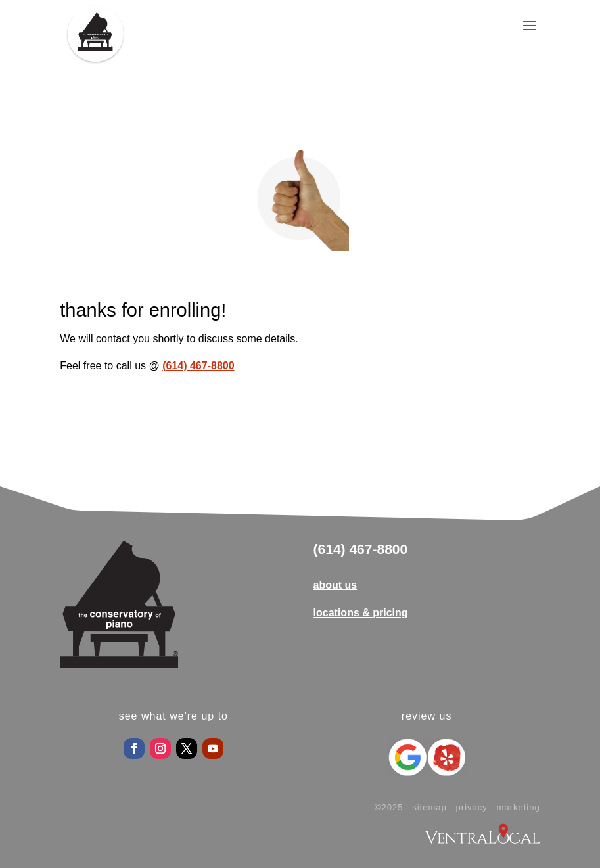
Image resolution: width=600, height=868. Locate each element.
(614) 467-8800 (198, 366)
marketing (519, 807)
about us (335, 585)
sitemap (429, 807)
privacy (472, 807)
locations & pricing (361, 613)
